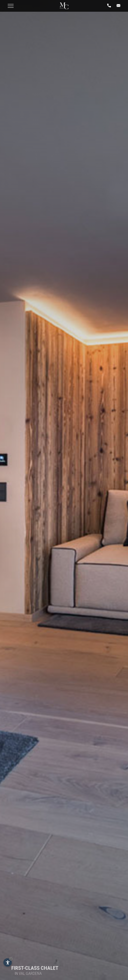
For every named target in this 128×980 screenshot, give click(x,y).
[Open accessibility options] (8, 962)
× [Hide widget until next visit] (11, 959)
